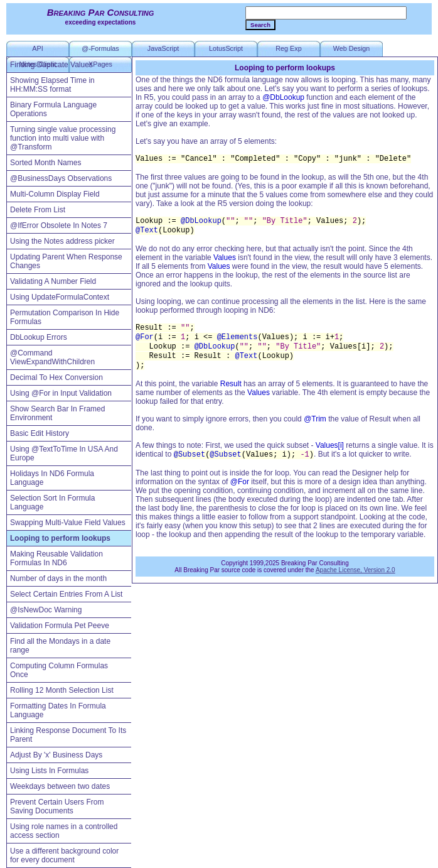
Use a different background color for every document (64, 855)
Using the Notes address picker (62, 241)
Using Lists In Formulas (49, 771)
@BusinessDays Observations (61, 178)
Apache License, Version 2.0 (355, 570)
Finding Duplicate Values (51, 65)
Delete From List (38, 210)
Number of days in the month (58, 578)
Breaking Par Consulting (101, 12)
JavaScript (163, 48)
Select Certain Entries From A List (66, 594)
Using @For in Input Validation (61, 393)
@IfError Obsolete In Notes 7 (59, 225)
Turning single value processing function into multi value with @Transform (63, 138)
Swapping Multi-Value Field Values (68, 523)
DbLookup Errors (39, 337)
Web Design (352, 48)
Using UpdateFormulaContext (60, 297)
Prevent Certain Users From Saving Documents (57, 806)
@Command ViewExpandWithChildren (52, 357)
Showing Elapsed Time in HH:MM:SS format (52, 85)
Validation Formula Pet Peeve (60, 626)
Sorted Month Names (45, 163)
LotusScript (226, 48)
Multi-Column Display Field (55, 194)
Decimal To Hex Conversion (56, 377)
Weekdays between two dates (60, 786)
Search (260, 25)
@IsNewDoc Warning (46, 610)
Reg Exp (288, 48)
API (37, 48)
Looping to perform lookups (60, 538)
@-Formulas (100, 48)
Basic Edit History (40, 433)
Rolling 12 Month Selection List (62, 690)
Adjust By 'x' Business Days (56, 755)
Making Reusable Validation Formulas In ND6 (56, 558)
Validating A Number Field (53, 281)
